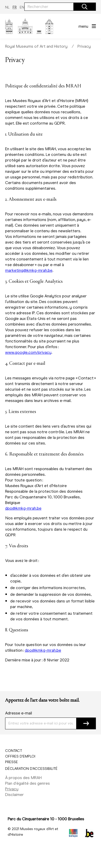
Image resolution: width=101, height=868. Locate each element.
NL (7, 7)
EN (22, 7)
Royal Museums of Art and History (36, 46)
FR (15, 7)
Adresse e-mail (19, 713)
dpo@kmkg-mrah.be (23, 508)
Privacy (84, 46)
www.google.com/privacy (28, 352)
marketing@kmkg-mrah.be (29, 270)
